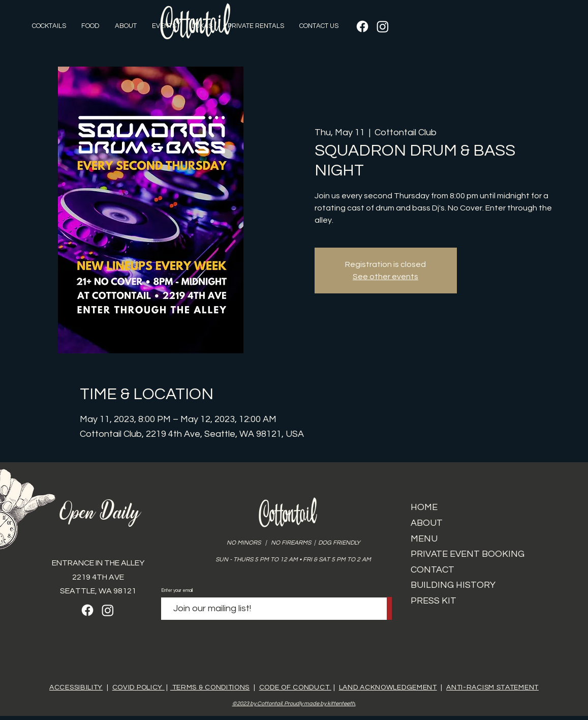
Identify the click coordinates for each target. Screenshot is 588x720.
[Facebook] (362, 26)
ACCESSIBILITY (76, 687)
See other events (385, 277)
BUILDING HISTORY (453, 585)
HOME (424, 507)
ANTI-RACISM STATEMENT (492, 687)
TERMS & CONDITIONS (210, 687)
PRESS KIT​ (434, 601)
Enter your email (177, 591)
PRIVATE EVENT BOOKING (468, 554)
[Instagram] (383, 26)
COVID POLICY (138, 687)
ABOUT (427, 523)
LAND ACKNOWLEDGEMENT (388, 687)
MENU (424, 539)
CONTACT (432, 570)
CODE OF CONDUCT (295, 687)
